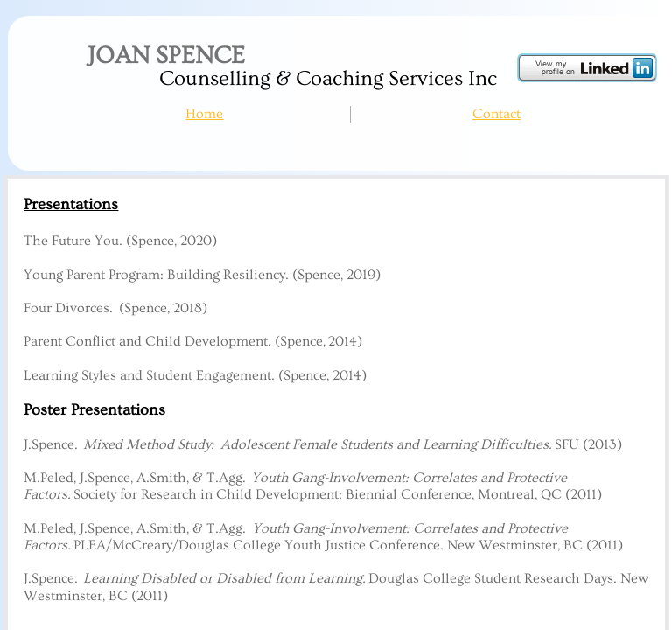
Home (204, 114)
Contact (497, 114)
